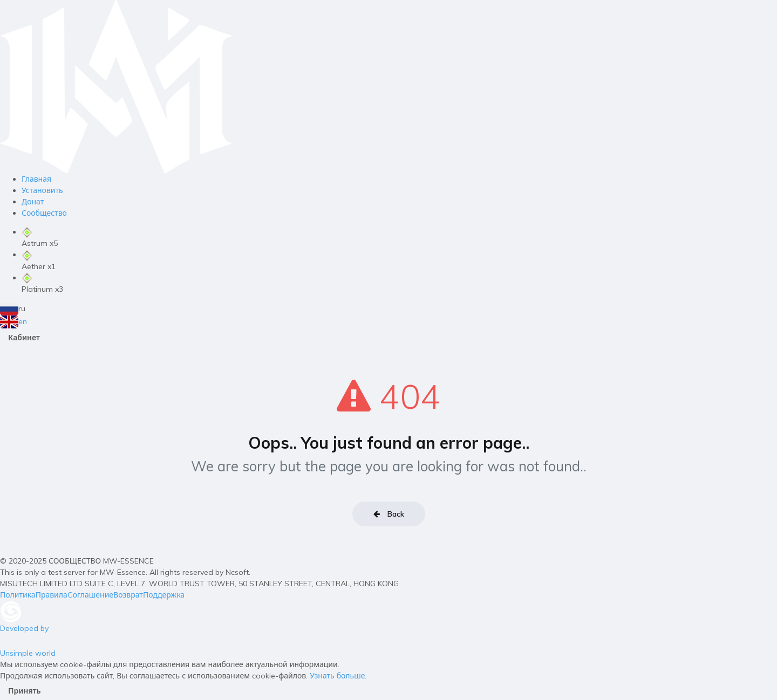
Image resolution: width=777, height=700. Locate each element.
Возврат (128, 595)
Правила (52, 595)
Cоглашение (90, 595)
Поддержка (164, 595)
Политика (18, 595)
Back (389, 514)
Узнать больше (337, 676)
